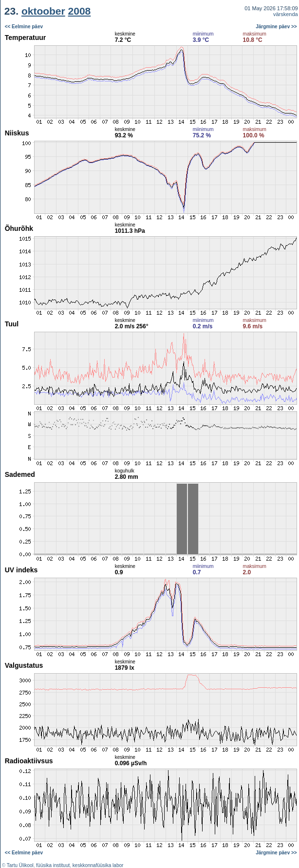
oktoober (43, 11)
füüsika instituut (53, 865)
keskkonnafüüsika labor (98, 865)
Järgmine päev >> (276, 27)
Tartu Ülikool (20, 865)
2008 (80, 11)
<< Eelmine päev (24, 27)
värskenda (286, 14)
